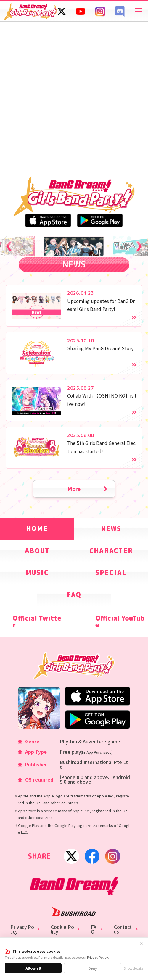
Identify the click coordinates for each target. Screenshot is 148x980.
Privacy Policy (98, 957)
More (74, 489)
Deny (93, 968)
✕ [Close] (141, 943)
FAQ (94, 929)
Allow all (33, 968)
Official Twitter (37, 622)
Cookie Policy (62, 929)
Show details (133, 968)
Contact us (123, 929)
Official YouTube (120, 622)
